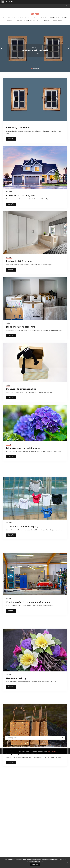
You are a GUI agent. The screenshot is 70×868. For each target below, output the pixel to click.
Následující (47, 840)
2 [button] (34, 68)
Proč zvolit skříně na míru (19, 261)
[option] (35, 49)
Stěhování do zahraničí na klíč (21, 388)
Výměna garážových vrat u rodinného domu (28, 627)
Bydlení (9, 443)
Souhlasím (35, 865)
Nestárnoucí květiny (16, 714)
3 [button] (36, 68)
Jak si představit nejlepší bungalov (23, 447)
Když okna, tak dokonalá (35, 50)
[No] (68, 863)
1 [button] (32, 68)
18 (38, 840)
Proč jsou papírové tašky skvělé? (22, 801)
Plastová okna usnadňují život (21, 195)
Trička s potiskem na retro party (22, 540)
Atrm (35, 14)
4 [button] (38, 68)
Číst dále (11, 139)
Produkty (35, 47)
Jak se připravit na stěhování (20, 326)
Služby (8, 323)
